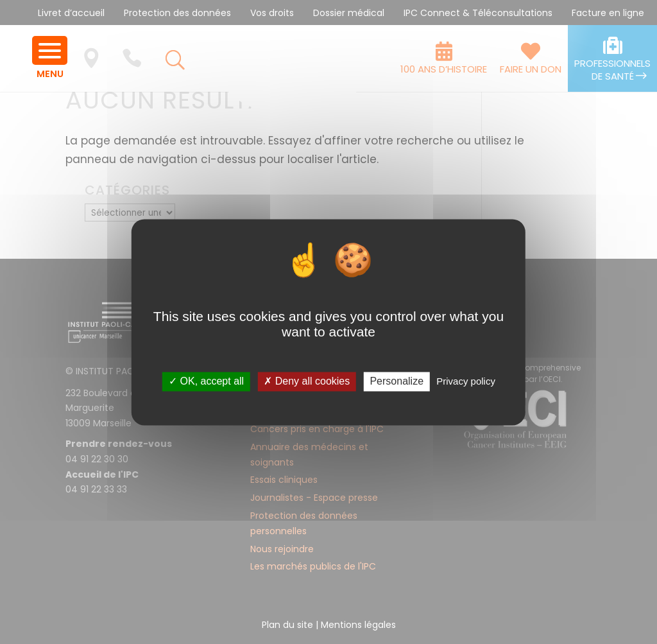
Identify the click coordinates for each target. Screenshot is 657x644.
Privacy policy (466, 382)
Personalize (397, 382)
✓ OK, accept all (206, 382)
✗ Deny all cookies (307, 382)
